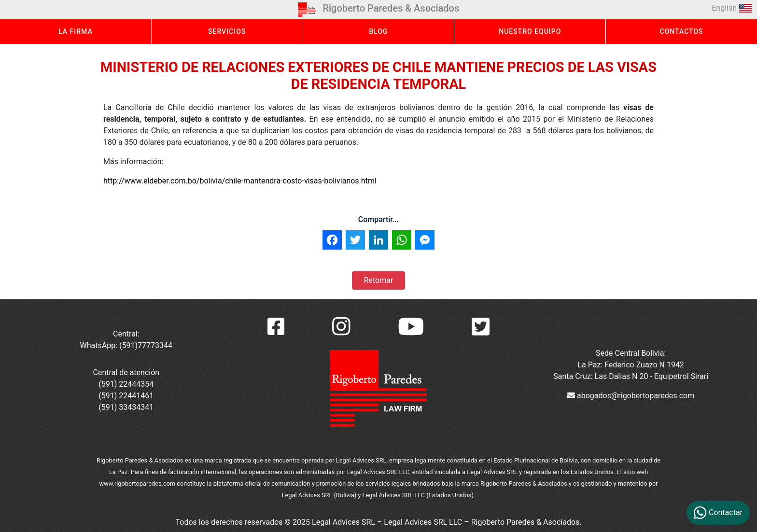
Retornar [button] (379, 280)
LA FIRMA (76, 31)
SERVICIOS (227, 31)
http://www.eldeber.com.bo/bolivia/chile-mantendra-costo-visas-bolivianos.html (240, 181)
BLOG (378, 31)
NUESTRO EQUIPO (530, 31)
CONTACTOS (682, 31)
